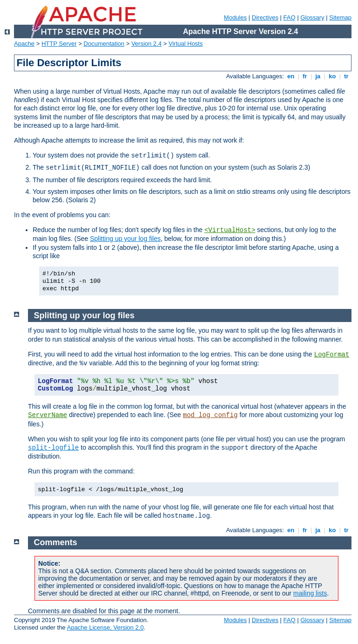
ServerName (48, 415)
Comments (56, 542)
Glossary (312, 17)
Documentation (104, 44)
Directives (265, 17)
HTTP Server (59, 44)
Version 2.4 (147, 44)
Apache (24, 44)
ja (318, 76)
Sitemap (340, 17)
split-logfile (53, 448)
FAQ (289, 17)
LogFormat (332, 355)
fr (305, 76)
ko (332, 76)
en (291, 76)
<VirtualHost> (230, 230)
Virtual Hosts (186, 44)
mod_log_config (210, 415)
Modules (235, 17)
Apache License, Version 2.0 (105, 627)
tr (347, 76)
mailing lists (310, 593)
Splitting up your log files (125, 239)
